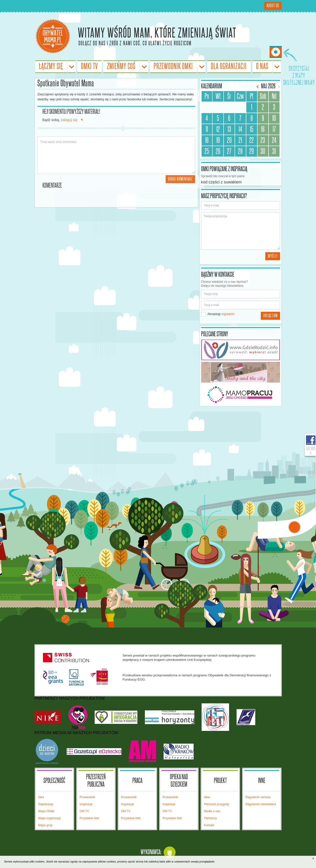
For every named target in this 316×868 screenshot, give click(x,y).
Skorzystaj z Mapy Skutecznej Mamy (276, 52)
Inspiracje (86, 804)
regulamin (228, 314)
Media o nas (212, 811)
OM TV (84, 811)
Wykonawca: (151, 852)
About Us (273, 6)
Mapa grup (45, 825)
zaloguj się (69, 120)
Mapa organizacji (50, 818)
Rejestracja (46, 804)
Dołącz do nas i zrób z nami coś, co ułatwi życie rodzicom (135, 43)
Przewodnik (87, 797)
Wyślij (273, 256)
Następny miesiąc (278, 87)
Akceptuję (218, 314)
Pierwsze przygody (217, 804)
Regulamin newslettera (261, 804)
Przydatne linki (89, 818)
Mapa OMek (46, 811)
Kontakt (209, 825)
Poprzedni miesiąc (258, 87)
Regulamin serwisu (258, 797)
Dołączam (270, 316)
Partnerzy (210, 818)
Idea (41, 797)
